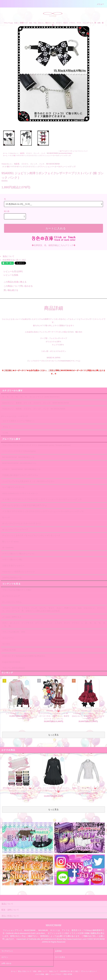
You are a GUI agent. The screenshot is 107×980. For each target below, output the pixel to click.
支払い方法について (25, 971)
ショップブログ (56, 974)
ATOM (70, 974)
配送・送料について (40, 971)
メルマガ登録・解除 (42, 974)
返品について (8, 256)
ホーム (5, 153)
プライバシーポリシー (88, 971)
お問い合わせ (6, 963)
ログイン (5, 957)
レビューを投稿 (9, 275)
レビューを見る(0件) (11, 271)
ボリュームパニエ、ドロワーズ (14, 416)
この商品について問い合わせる (16, 286)
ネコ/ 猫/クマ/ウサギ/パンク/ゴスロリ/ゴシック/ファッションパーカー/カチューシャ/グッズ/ (40, 155)
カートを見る (60, 957)
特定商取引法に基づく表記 (14, 260)
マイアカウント (7, 951)
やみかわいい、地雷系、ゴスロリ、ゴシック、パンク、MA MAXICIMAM (34, 153)
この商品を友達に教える (13, 282)
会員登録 (58, 951)
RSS (65, 974)
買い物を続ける (9, 290)
